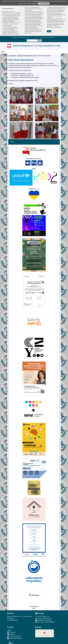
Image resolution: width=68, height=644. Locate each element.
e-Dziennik (11, 632)
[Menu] (34, 52)
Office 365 (11, 634)
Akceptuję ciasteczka (44, 3)
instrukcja (30, 74)
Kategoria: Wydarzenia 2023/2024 (27, 56)
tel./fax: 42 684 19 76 (42, 616)
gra (33, 76)
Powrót (12, 142)
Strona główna (16, 38)
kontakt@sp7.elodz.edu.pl (43, 620)
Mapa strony (22, 38)
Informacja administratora (50, 38)
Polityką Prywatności (37, 1)
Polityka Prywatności (14, 636)
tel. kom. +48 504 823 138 (43, 618)
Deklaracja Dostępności (15, 638)
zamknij (49, 31)
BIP (9, 630)
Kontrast (42, 38)
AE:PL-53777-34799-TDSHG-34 (45, 622)
